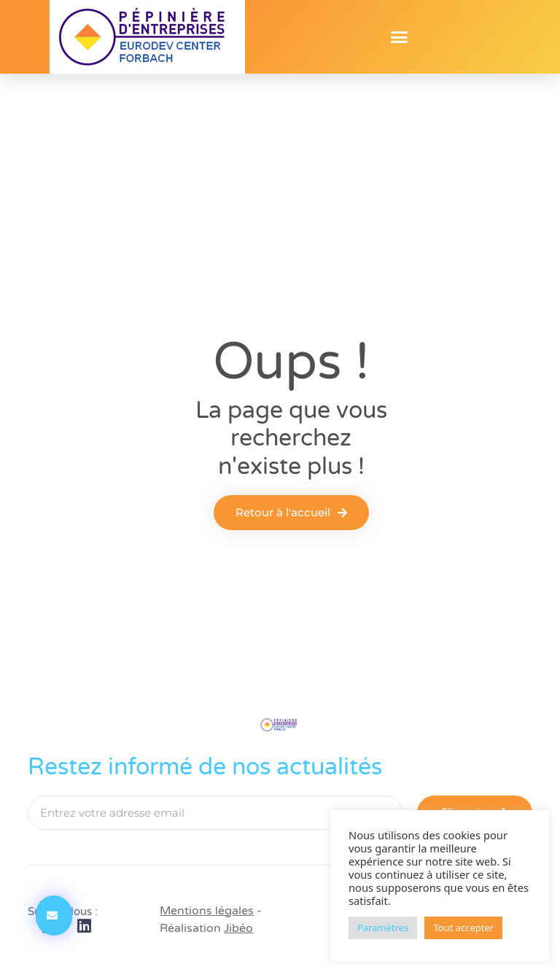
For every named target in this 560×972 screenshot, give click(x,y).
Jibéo (238, 928)
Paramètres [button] (383, 928)
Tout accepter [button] (463, 928)
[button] (400, 37)
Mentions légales (207, 911)
